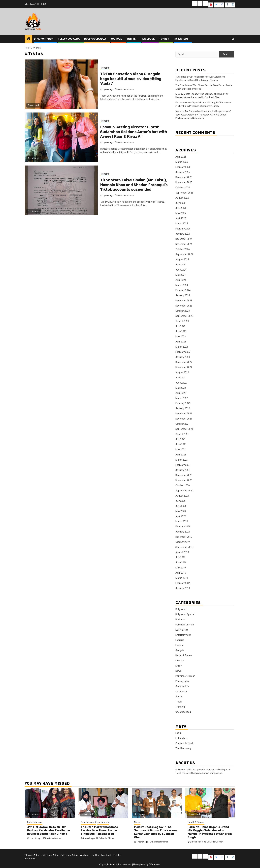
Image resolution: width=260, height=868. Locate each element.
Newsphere (139, 865)
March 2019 (182, 578)
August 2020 (182, 496)
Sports (179, 697)
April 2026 (181, 157)
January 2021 (183, 470)
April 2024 (181, 280)
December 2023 (184, 301)
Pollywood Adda (69, 39)
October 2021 (183, 424)
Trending (105, 68)
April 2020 (181, 516)
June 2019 (181, 562)
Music (179, 666)
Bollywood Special (185, 614)
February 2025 (183, 229)
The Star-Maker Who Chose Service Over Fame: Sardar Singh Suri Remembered (99, 830)
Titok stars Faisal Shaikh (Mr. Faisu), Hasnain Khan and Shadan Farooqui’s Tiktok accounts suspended (134, 185)
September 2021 (184, 429)
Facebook (148, 39)
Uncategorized (183, 712)
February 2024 (183, 290)
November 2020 (184, 480)
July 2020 (180, 501)
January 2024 (183, 295)
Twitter (132, 39)
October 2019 (183, 542)
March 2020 (182, 521)
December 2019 (184, 537)
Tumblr (164, 39)
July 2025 (180, 203)
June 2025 (181, 208)
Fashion (179, 645)
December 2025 (184, 177)
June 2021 (181, 444)
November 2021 (184, 419)
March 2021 (182, 460)
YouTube (116, 39)
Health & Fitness (184, 655)
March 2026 (182, 162)
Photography (182, 681)
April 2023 (181, 342)
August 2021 (182, 434)
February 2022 (183, 403)
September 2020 (184, 491)
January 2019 (183, 588)
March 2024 (182, 285)
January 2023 (183, 357)
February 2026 (183, 167)
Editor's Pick (182, 630)
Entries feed (182, 738)
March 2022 (182, 398)
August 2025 (182, 198)
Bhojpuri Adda (44, 39)
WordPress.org (183, 748)
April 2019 (181, 573)
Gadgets (180, 650)
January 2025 (183, 234)
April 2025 (181, 218)
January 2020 (183, 532)
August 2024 (182, 259)
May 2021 (181, 449)
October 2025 (183, 188)
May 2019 (181, 568)
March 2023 (182, 347)
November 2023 (184, 306)
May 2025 (181, 213)
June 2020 (181, 506)
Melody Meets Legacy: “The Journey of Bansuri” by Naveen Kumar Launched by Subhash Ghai (155, 832)
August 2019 (182, 552)
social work (181, 691)
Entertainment (183, 635)
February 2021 (183, 465)
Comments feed (184, 743)
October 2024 (183, 249)
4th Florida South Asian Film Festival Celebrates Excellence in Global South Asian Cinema (49, 830)
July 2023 (180, 326)
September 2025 (184, 193)
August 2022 (182, 372)
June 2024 (181, 270)
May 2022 (181, 388)
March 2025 (182, 224)
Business (180, 619)
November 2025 (184, 182)
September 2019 (184, 547)
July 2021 (180, 439)
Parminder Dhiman (185, 676)
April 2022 (181, 393)
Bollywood (181, 609)
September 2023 (184, 316)
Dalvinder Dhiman (126, 89)
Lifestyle (180, 661)
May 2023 (181, 336)
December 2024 (184, 239)
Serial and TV (182, 686)
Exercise (180, 640)
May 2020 (181, 511)
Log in (179, 733)
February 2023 (183, 352)
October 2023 (183, 311)
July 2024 (180, 265)
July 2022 (180, 378)
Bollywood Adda (95, 39)
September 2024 (184, 254)
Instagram (181, 39)
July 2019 (180, 557)
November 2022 (184, 367)
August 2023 (182, 321)
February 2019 (183, 583)
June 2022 (181, 383)
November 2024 (184, 244)
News (178, 671)
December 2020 (184, 475)
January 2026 (183, 172)
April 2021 (181, 455)
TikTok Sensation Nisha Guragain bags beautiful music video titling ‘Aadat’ (131, 79)
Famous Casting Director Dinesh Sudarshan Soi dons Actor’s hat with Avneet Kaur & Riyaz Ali (134, 132)
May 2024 (181, 275)
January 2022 (183, 408)
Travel (179, 702)
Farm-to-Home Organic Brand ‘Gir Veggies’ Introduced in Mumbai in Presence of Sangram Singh (210, 832)
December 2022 (184, 362)
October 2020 (183, 485)
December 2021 (184, 414)
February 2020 (183, 527)
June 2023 (181, 331)
